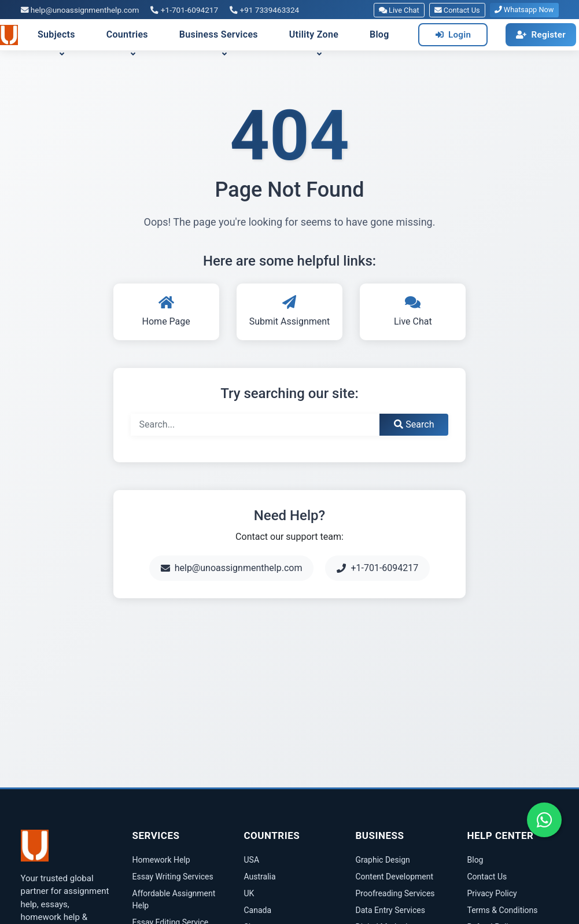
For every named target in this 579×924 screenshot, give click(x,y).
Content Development (395, 877)
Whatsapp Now (524, 10)
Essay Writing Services (173, 877)
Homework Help (161, 860)
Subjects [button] (56, 34)
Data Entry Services (390, 910)
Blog (379, 34)
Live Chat (399, 10)
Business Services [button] (219, 34)
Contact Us (457, 10)
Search (414, 424)
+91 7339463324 (264, 10)
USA (252, 860)
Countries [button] (127, 34)
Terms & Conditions (503, 910)
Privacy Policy (492, 893)
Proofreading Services (395, 893)
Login (453, 35)
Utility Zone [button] (314, 34)
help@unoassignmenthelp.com (80, 10)
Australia (260, 877)
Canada (258, 910)
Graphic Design (383, 860)
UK (249, 893)
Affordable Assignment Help (174, 899)
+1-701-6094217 (184, 10)
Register (541, 35)
